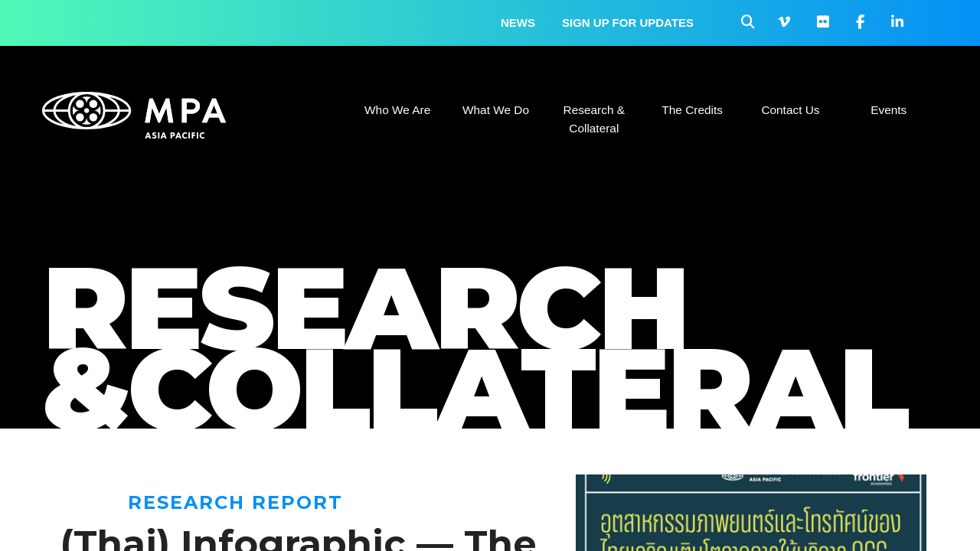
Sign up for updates (628, 23)
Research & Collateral (594, 119)
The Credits (692, 110)
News (518, 23)
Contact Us (790, 110)
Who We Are (397, 110)
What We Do (496, 110)
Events (889, 110)
